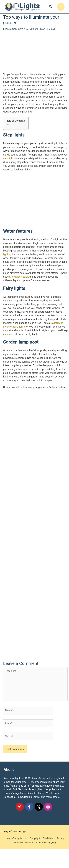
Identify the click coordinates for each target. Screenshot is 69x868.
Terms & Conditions (23, 842)
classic (9, 334)
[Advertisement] (35, 51)
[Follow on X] (39, 807)
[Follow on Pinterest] (20, 807)
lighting (7, 254)
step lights (9, 158)
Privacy (60, 838)
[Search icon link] (51, 7)
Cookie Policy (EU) (46, 842)
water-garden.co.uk (18, 277)
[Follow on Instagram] (48, 807)
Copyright (35, 838)
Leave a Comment (13, 29)
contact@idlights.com (16, 838)
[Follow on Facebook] (29, 807)
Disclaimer (48, 838)
